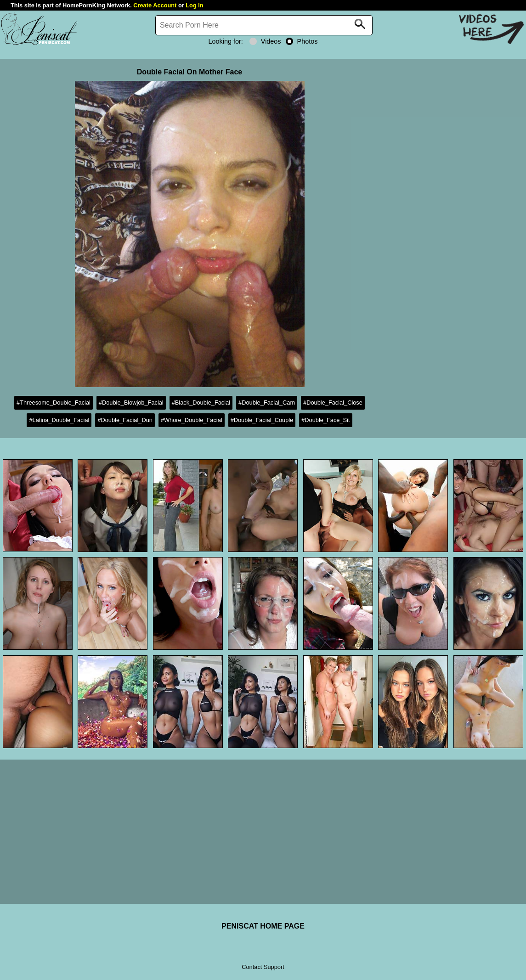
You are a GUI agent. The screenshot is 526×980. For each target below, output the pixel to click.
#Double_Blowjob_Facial (131, 403)
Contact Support (263, 967)
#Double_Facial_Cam (267, 403)
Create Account (155, 5)
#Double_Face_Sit (325, 420)
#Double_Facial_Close (333, 403)
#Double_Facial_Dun (125, 420)
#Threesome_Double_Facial (54, 403)
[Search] (264, 25)
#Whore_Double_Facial (192, 420)
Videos (265, 41)
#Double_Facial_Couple (262, 420)
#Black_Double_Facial (201, 403)
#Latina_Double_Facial (59, 420)
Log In (194, 5)
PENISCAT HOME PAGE (263, 926)
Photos (302, 41)
